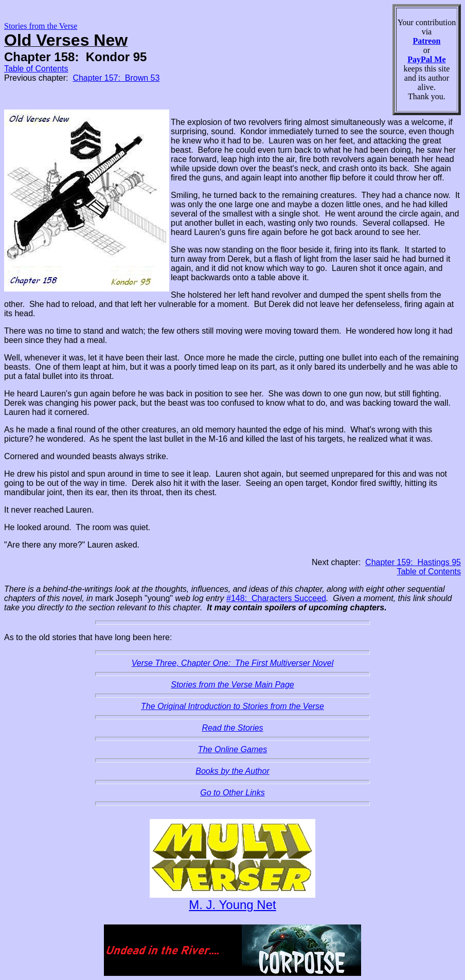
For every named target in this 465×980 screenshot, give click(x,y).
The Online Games (233, 749)
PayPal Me (426, 59)
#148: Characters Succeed (276, 598)
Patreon (426, 41)
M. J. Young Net (232, 905)
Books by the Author (233, 771)
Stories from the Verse (41, 26)
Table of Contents (36, 69)
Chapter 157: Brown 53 (116, 78)
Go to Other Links (232, 793)
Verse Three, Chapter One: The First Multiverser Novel (233, 663)
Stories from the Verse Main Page (233, 685)
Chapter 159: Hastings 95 (413, 562)
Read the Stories (232, 728)
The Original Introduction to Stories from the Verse (233, 706)
